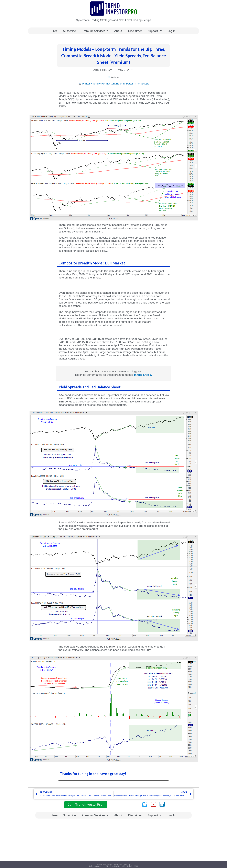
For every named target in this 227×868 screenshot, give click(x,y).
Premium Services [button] (95, 31)
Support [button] (155, 31)
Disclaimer (135, 31)
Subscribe (70, 31)
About (118, 31)
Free (55, 31)
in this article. (143, 375)
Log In (171, 31)
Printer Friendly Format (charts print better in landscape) (116, 84)
